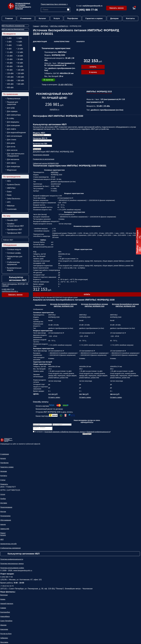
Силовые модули (14, 249)
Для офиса (12, 163)
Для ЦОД (11, 108)
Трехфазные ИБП (14, 233)
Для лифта (11, 129)
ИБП (2, 540)
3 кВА (9, 42)
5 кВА (9, 45)
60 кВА (10, 66)
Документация (40, 41)
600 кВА (10, 88)
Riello (9, 195)
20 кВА (10, 59)
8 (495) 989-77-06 (87, 10)
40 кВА (10, 63)
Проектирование (6, 508)
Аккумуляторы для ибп (8, 544)
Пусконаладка (5, 517)
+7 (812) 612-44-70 (7, 587)
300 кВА (21, 80)
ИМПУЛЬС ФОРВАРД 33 (59, 26)
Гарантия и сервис (94, 18)
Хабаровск (4, 639)
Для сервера (12, 111)
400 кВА (10, 84)
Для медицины (13, 122)
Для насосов (12, 150)
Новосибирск (5, 617)
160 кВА (10, 77)
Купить (93, 67)
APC (9, 202)
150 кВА (21, 73)
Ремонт (3, 534)
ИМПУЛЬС (11, 188)
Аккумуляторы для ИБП (15, 258)
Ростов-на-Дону (6, 634)
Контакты (130, 18)
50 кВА (20, 63)
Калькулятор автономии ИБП (18, 279)
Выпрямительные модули (14, 269)
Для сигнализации (14, 136)
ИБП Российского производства (13, 26)
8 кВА (9, 49)
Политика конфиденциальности (12, 560)
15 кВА (10, 56)
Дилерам (114, 18)
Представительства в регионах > (54, 4)
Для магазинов (13, 159)
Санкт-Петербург (6, 621)
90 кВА (10, 70)
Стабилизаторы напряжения (13, 263)
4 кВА (20, 42)
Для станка (12, 140)
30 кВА (20, 59)
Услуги (57, 18)
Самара (3, 609)
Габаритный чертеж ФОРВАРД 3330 (46, 163)
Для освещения (13, 125)
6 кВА (20, 45)
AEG (9, 181)
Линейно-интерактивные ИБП (15, 225)
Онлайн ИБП (12, 220)
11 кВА (10, 52)
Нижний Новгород (7, 604)
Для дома (11, 143)
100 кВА (21, 70)
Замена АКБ (5, 529)
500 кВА (21, 84)
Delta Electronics (14, 199)
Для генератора (13, 166)
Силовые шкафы (14, 253)
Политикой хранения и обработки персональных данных (65, 432)
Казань (3, 600)
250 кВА (10, 80)
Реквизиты (4, 485)
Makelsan (11, 206)
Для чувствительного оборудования (16, 155)
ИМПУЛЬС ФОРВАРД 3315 (99, 92)
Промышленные (14, 99)
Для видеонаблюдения (16, 133)
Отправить (87, 435)
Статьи (3, 481)
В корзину (93, 72)
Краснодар (4, 630)
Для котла (11, 147)
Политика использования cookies (12, 569)
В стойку (11, 118)
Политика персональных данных (12, 564)
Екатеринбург (5, 613)
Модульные (12, 170)
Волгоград (4, 596)
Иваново (3, 626)
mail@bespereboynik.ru (92, 6)
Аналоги (80, 41)
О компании (26, 18)
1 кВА (9, 38)
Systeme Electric (14, 185)
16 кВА (20, 56)
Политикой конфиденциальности (98, 432)
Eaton (9, 192)
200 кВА (21, 77)
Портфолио (73, 18)
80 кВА (20, 66)
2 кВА (20, 38)
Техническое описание (41, 155)
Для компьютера (14, 115)
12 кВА (20, 52)
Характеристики (62, 41)
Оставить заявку (54, 397)
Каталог (42, 18)
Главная (9, 18)
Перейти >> (55, 110)
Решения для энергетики (13, 103)
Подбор (3, 499)
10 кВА (20, 49)
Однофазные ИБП (15, 229)
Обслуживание (6, 521)
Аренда (3, 525)
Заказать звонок (116, 8)
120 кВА (10, 73)
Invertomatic (12, 209)
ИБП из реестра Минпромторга (13, 29)
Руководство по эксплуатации (44, 159)
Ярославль (4, 643)
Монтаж (3, 512)
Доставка (4, 504)
